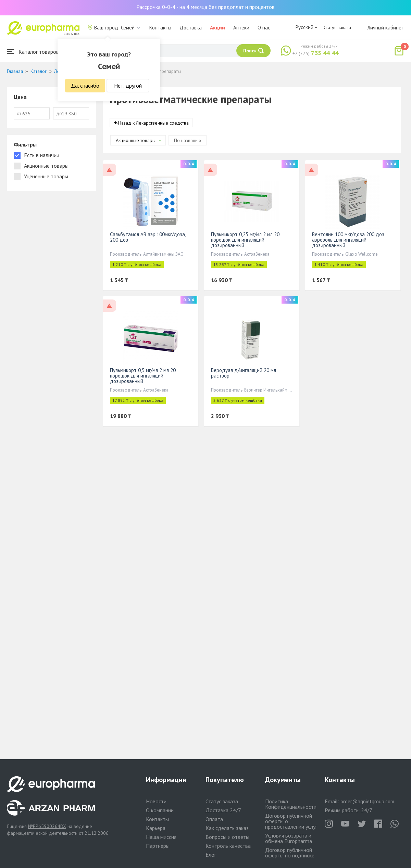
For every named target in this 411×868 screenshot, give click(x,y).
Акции (217, 28)
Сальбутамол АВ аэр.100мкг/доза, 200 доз (148, 237)
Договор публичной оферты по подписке (290, 853)
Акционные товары (136, 140)
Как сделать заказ (227, 828)
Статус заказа (337, 27)
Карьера (156, 828)
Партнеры (158, 846)
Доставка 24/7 (223, 810)
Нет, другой (128, 86)
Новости (156, 801)
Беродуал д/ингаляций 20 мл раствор (244, 373)
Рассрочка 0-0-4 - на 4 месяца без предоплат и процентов (206, 7)
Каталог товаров (33, 52)
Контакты (160, 28)
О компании (160, 810)
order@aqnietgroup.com (367, 801)
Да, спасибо (85, 86)
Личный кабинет (386, 28)
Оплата (214, 819)
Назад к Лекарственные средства (153, 123)
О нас (264, 28)
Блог (211, 855)
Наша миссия (161, 837)
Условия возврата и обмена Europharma (289, 838)
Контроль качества (228, 846)
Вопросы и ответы (227, 837)
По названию (188, 140)
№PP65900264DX (47, 826)
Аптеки (241, 28)
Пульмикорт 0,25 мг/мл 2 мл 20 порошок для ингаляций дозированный (245, 240)
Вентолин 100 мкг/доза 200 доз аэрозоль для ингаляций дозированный (348, 240)
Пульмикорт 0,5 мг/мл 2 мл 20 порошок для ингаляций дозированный (143, 376)
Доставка (191, 28)
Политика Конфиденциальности (291, 804)
